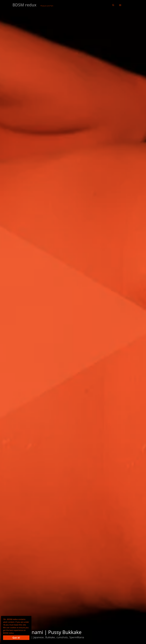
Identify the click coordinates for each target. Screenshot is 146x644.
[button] (113, 5)
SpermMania (77, 637)
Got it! (16, 638)
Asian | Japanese (34, 637)
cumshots (62, 637)
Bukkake (50, 637)
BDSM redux (24, 5)
